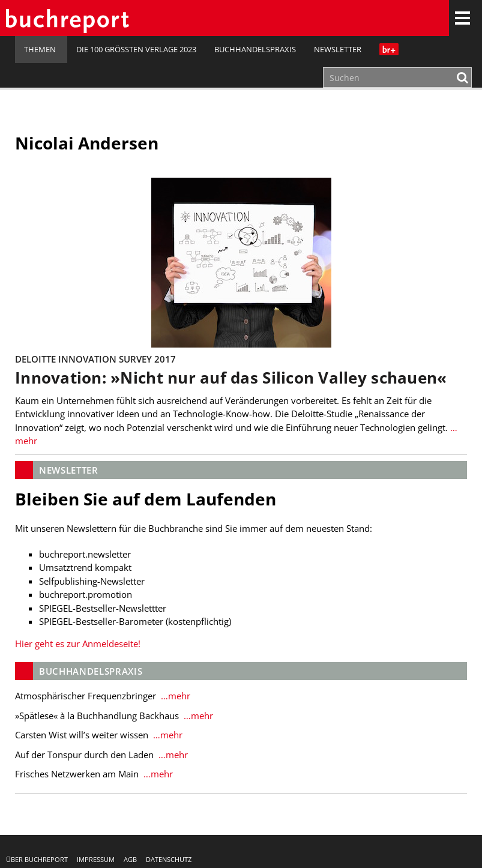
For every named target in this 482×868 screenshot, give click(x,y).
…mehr (174, 696)
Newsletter (338, 49)
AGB (130, 859)
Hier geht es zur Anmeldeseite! (78, 643)
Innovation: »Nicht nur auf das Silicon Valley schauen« (231, 378)
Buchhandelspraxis (255, 49)
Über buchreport (37, 859)
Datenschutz (169, 859)
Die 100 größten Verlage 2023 (136, 49)
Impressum (96, 859)
